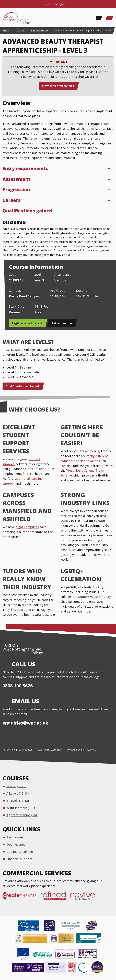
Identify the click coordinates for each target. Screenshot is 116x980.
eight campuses (27, 527)
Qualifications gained (27, 211)
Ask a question (62, 323)
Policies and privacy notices (18, 750)
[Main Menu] (109, 18)
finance (28, 474)
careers (33, 469)
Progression (16, 189)
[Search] (98, 18)
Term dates (15, 837)
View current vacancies (58, 86)
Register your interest (27, 323)
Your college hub (58, 4)
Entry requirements (25, 168)
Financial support (19, 859)
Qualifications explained (22, 386)
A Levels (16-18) (18, 793)
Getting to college (20, 852)
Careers (11, 200)
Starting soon (16, 786)
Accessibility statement (50, 750)
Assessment (16, 179)
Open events (16, 845)
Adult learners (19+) (21, 808)
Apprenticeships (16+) (22, 815)
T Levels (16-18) (18, 801)
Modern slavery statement (81, 750)
